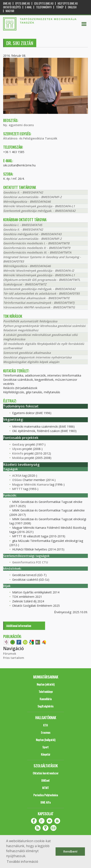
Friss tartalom (14, 658)
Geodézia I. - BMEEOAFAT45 (23, 225)
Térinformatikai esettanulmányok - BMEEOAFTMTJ (39, 303)
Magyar (10, 11)
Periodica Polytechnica (46, 795)
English (72, 7)
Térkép (60, 7)
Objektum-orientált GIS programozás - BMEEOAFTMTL (42, 280)
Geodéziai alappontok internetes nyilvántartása (37, 357)
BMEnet (45, 780)
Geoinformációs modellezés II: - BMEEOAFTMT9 (37, 248)
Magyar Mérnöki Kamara (31, 484)
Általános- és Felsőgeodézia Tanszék (30, 138)
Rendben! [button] (70, 851)
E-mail (29, 7)
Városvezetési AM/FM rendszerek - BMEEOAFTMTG (39, 307)
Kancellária (46, 699)
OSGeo (17, 480)
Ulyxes (17, 449)
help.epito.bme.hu (68, 3)
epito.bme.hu (23, 3)
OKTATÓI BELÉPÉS (12, 7)
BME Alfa (45, 802)
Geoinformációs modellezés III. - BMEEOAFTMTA (37, 252)
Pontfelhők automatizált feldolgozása (30, 321)
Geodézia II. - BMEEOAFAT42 (23, 192)
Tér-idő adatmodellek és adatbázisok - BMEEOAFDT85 (41, 293)
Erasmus (46, 732)
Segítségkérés (45, 706)
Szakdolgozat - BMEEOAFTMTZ (25, 284)
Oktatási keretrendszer (46, 773)
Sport (45, 747)
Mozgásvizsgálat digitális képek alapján (31, 362)
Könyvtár (46, 754)
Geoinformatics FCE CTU (30, 562)
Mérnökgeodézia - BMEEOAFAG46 (27, 202)
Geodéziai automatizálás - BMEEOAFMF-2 (32, 197)
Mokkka (18, 458)
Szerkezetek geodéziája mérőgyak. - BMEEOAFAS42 (39, 211)
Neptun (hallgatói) (46, 740)
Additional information (19, 626)
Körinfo (18, 453)
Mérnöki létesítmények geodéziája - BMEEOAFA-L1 (39, 206)
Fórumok (10, 654)
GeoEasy (18, 444)
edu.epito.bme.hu (44, 3)
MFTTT (17, 489)
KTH (45, 725)
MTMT (45, 788)
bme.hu (7, 3)
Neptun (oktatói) (46, 684)
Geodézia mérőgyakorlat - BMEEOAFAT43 (32, 234)
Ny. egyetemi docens (18, 125)
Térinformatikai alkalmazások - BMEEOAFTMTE (36, 298)
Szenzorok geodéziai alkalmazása (27, 353)
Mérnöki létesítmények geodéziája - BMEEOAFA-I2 (39, 271)
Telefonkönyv (44, 7)
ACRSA (17, 475)
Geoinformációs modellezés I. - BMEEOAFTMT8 (36, 243)
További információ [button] (22, 862)
